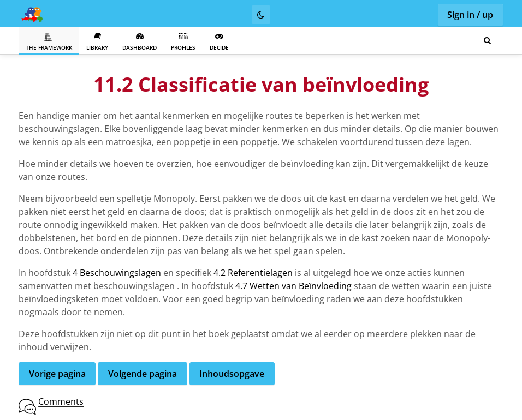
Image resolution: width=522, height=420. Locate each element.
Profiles (183, 42)
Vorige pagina (57, 374)
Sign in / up (470, 15)
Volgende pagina (143, 374)
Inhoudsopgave (232, 374)
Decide (219, 42)
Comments (61, 401)
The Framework (49, 42)
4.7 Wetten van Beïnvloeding (293, 286)
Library (97, 42)
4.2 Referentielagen (253, 273)
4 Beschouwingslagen (117, 273)
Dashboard (140, 42)
